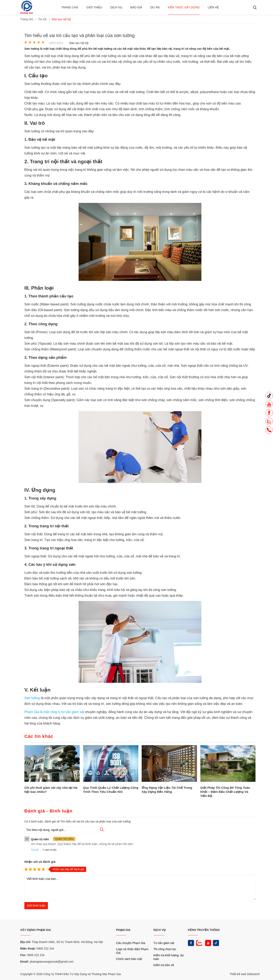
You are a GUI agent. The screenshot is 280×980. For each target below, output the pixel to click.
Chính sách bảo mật (129, 959)
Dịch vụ (116, 7)
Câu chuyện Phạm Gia (131, 943)
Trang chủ (70, 7)
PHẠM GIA (123, 930)
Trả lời (35, 850)
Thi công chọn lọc (165, 949)
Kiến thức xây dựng (184, 7)
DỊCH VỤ (160, 930)
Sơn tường (33, 698)
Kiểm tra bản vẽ (164, 965)
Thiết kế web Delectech (245, 974)
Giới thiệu (94, 7)
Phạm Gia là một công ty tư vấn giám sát (55, 712)
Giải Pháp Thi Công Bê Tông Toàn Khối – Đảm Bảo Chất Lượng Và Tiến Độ (225, 792)
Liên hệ (213, 7)
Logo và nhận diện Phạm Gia (132, 951)
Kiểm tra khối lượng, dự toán (169, 957)
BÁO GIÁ (136, 7)
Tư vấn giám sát (164, 943)
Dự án (155, 7)
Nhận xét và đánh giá (40, 862)
